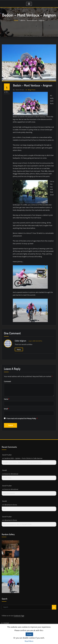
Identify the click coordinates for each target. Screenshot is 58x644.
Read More (29, 641)
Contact (6, 623)
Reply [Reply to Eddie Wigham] (19, 349)
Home (16, 20)
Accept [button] (29, 634)
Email (6, 409)
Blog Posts (32, 90)
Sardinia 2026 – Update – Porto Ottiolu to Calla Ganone (23, 458)
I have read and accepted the (21, 418)
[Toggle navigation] (29, 4)
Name (7, 399)
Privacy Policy (32, 418)
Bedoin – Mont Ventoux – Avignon (32, 20)
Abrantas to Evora (11, 505)
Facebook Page (19, 616)
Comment (7, 381)
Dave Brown (19, 90)
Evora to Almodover (11, 474)
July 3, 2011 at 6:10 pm (35, 341)
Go (54, 607)
